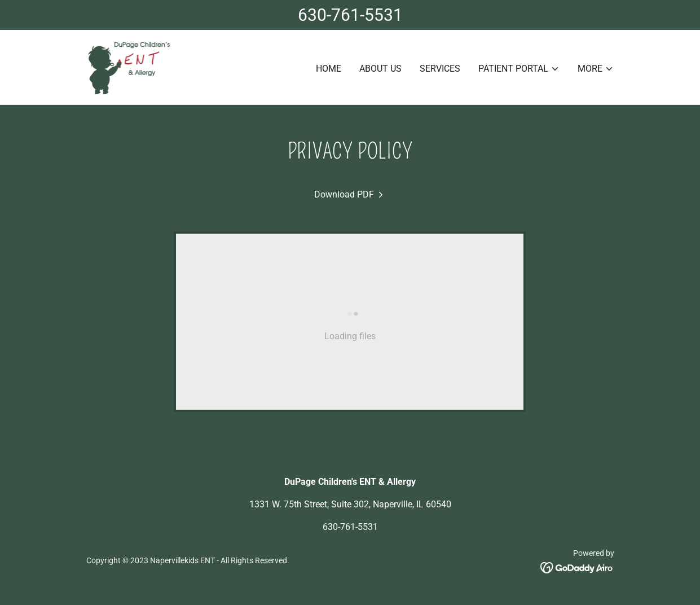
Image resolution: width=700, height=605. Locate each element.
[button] (519, 69)
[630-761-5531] (350, 15)
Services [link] (440, 69)
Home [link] (329, 69)
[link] (129, 66)
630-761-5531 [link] (350, 527)
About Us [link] (380, 69)
